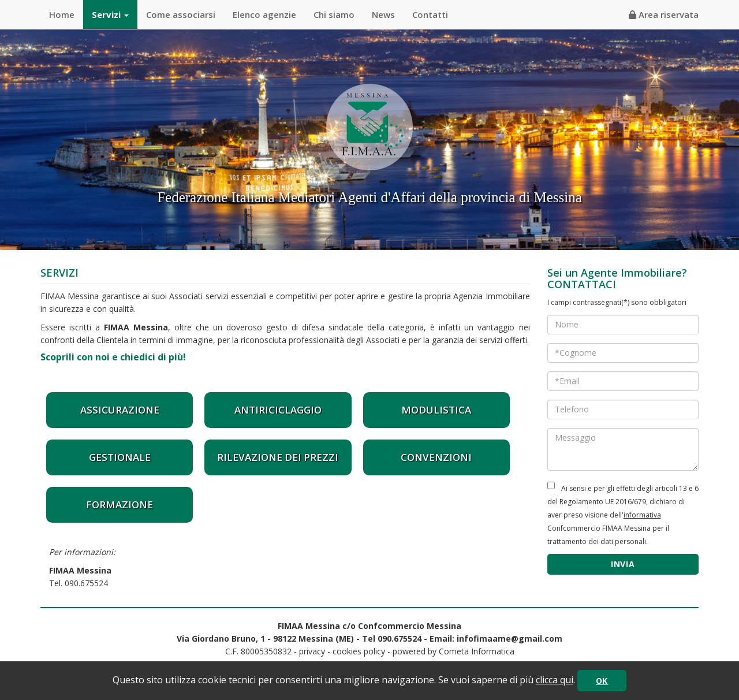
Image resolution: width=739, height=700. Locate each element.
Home (62, 14)
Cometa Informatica (477, 651)
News (383, 14)
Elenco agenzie (264, 14)
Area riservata (664, 14)
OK (602, 681)
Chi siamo (334, 14)
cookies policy (359, 651)
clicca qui (555, 680)
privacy (312, 651)
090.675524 (86, 583)
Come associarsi (181, 14)
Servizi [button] (110, 14)
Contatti (430, 14)
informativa (642, 515)
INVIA (623, 564)
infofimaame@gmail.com (510, 638)
